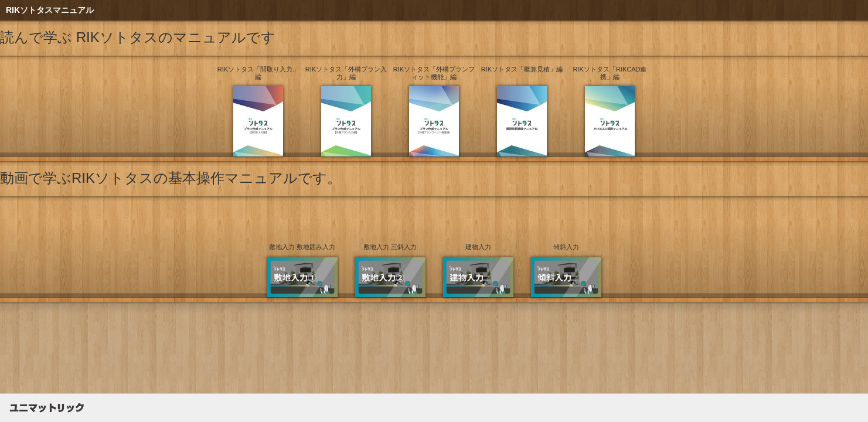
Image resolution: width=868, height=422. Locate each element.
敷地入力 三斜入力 (390, 247)
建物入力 (478, 247)
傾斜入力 (566, 247)
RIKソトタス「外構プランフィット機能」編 (434, 73)
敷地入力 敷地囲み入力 (302, 247)
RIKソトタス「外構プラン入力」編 (346, 73)
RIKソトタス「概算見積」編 (522, 69)
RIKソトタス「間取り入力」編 (258, 73)
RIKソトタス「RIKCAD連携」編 (610, 73)
